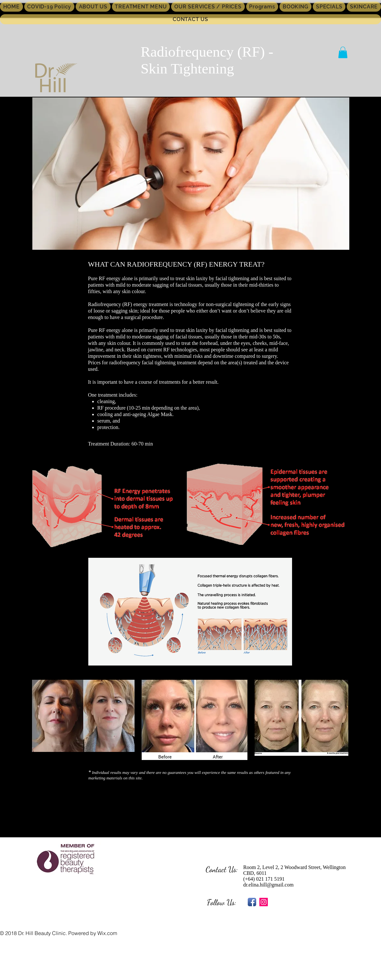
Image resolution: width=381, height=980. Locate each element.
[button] (343, 52)
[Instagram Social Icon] (264, 902)
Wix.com (107, 933)
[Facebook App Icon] (252, 902)
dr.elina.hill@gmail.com (268, 885)
